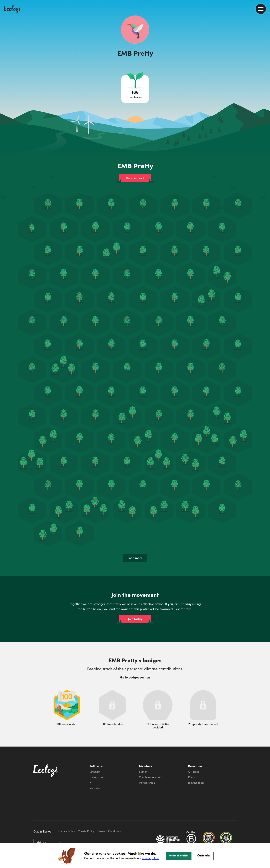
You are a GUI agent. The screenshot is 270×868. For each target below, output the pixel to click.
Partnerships (147, 783)
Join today (135, 619)
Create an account (151, 777)
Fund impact (135, 178)
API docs (193, 772)
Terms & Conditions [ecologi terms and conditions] (109, 831)
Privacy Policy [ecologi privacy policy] (66, 831)
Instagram (96, 777)
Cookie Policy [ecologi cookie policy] (86, 831)
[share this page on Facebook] (266, 49)
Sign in (143, 772)
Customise (204, 855)
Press (191, 777)
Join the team (196, 783)
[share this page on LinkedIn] (266, 64)
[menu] (261, 9)
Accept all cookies (179, 855)
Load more (135, 558)
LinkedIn (95, 772)
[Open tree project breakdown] (135, 89)
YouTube (95, 788)
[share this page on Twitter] (266, 56)
